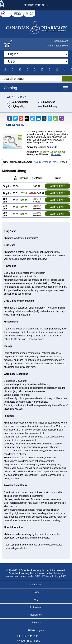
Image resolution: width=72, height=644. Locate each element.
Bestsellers (36, 615)
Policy (36, 592)
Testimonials (36, 607)
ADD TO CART (58, 186)
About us (36, 622)
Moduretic (56, 154)
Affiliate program (36, 630)
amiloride (52, 147)
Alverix (37, 162)
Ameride (47, 162)
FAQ (36, 600)
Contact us (36, 585)
